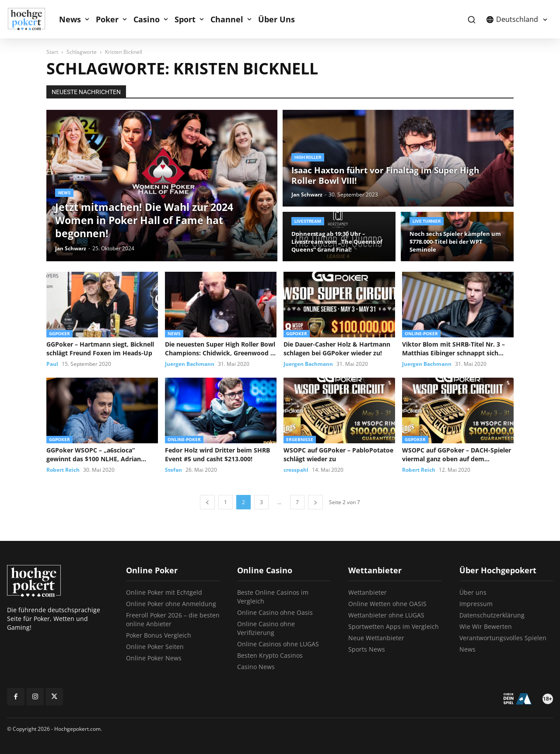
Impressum (476, 604)
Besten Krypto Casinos (270, 655)
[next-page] (315, 502)
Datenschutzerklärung (492, 615)
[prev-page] (207, 502)
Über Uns (276, 19)
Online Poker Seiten (155, 647)
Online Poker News (154, 658)
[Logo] (31, 19)
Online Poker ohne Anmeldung (171, 604)
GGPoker (59, 333)
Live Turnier (427, 221)
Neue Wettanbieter (376, 638)
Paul (52, 364)
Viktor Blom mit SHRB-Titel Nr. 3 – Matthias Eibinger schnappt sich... (453, 349)
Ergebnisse (300, 439)
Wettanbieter (367, 592)
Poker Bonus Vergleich (159, 635)
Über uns (473, 592)
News (70, 19)
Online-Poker (421, 333)
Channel (227, 19)
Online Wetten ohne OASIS (387, 604)
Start (52, 52)
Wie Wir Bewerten (486, 626)
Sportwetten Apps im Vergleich (394, 626)
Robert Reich (63, 470)
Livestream (308, 221)
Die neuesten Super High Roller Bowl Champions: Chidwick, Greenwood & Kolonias (220, 349)
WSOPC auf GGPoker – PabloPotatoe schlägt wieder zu (338, 454)
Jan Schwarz (71, 248)
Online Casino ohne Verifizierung (266, 628)
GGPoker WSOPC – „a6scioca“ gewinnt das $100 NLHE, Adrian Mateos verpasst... (94, 455)
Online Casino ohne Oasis (275, 612)
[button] (471, 19)
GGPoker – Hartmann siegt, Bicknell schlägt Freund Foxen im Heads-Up (100, 349)
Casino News (256, 667)
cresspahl (296, 470)
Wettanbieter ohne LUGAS (386, 615)
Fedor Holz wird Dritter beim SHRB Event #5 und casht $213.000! (217, 454)
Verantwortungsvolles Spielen (503, 638)
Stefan (173, 470)
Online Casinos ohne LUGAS (278, 644)
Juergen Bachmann (190, 364)
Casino (147, 19)
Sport (185, 19)
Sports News (367, 649)
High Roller (308, 157)
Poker (107, 19)
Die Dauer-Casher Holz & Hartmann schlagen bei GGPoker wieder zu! (337, 349)
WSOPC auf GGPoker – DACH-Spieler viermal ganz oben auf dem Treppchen (457, 455)
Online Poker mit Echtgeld (164, 592)
